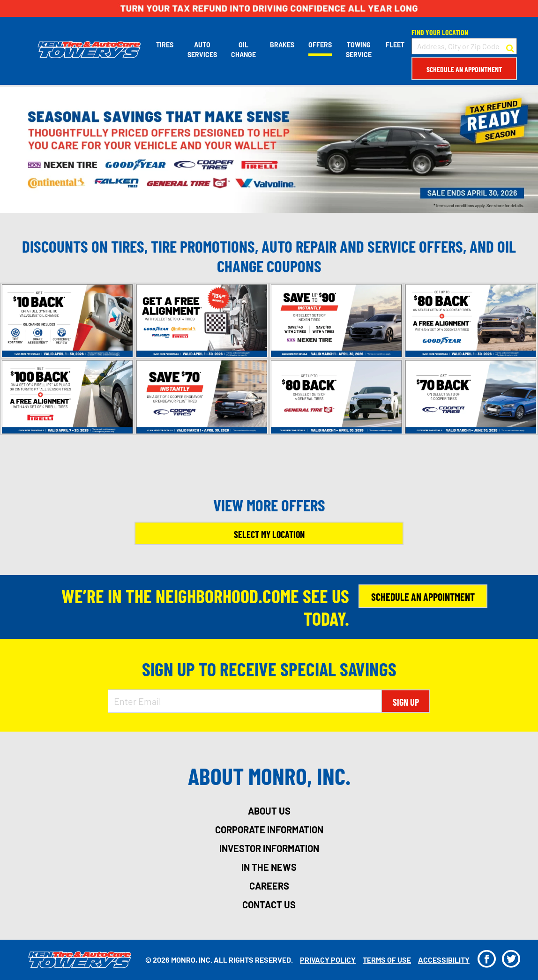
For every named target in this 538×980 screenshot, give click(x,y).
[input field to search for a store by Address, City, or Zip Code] (464, 46)
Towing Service (359, 50)
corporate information (269, 830)
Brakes (282, 45)
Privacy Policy (328, 960)
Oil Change (243, 50)
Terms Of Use (387, 960)
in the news (269, 867)
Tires (165, 45)
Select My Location (269, 534)
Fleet (395, 45)
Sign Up (406, 702)
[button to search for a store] (510, 46)
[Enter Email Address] (245, 701)
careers (269, 886)
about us (269, 811)
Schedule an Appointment (464, 69)
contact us (269, 905)
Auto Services (202, 50)
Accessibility (444, 960)
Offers (320, 45)
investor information (269, 848)
